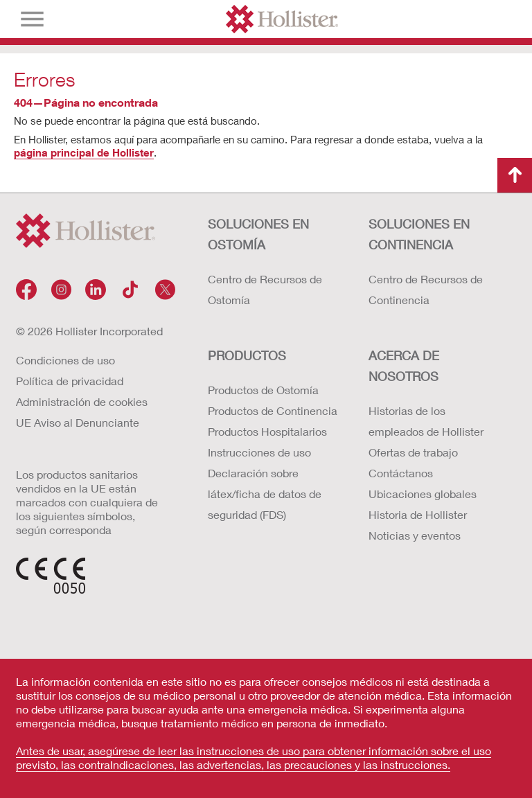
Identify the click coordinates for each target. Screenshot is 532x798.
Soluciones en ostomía (258, 234)
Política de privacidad (70, 381)
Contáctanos (401, 473)
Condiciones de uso (65, 360)
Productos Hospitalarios (267, 431)
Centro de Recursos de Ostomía (265, 289)
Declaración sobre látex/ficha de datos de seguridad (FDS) (265, 494)
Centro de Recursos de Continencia (426, 289)
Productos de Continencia (273, 410)
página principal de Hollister (84, 152)
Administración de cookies (82, 401)
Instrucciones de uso (259, 452)
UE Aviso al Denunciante (78, 422)
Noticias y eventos (415, 535)
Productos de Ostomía (263, 390)
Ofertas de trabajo (413, 452)
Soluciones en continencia (419, 234)
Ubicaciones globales (423, 494)
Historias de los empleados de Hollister (426, 421)
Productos (247, 355)
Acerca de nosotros (404, 366)
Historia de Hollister (418, 514)
